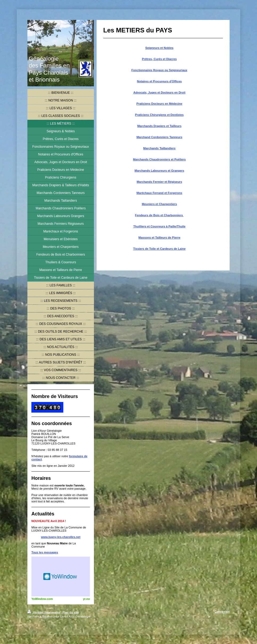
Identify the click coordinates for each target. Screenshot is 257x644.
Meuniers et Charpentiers (159, 204)
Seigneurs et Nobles (159, 48)
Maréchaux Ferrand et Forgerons (159, 193)
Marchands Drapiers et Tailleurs (159, 126)
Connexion (222, 612)
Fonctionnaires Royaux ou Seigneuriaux (159, 70)
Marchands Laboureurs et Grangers (159, 171)
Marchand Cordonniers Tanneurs (159, 137)
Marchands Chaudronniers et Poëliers (159, 159)
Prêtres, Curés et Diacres (159, 59)
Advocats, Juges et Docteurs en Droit (159, 92)
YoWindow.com (42, 599)
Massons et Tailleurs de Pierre (159, 238)
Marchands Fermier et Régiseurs (159, 182)
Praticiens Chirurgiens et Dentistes (159, 115)
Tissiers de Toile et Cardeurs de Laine (159, 249)
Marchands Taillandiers (159, 148)
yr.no (86, 599)
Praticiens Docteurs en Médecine (159, 104)
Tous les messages (45, 552)
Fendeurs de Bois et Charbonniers (159, 215)
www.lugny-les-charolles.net (61, 537)
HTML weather (61, 577)
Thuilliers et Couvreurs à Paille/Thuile (159, 226)
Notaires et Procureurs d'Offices (159, 81)
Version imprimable (44, 612)
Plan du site (71, 612)
